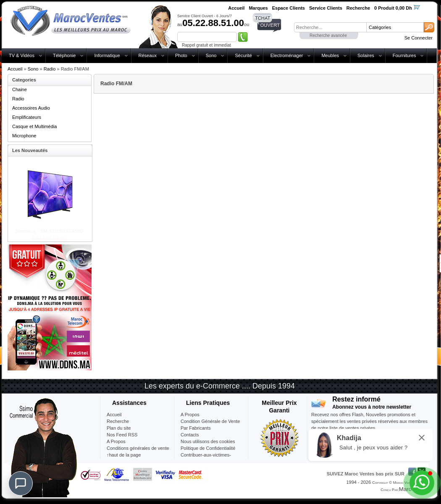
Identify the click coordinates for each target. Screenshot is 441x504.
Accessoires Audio (31, 108)
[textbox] (330, 27)
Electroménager (287, 55)
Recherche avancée (328, 35)
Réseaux (148, 55)
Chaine (20, 89)
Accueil (15, 69)
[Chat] (21, 483)
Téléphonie (64, 55)
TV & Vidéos (22, 55)
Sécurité (243, 55)
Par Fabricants (196, 428)
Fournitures (404, 55)
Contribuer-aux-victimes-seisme (206, 458)
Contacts (190, 435)
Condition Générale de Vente (210, 421)
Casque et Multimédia (34, 126)
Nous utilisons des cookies (208, 441)
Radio (50, 69)
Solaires (366, 55)
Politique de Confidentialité (208, 448)
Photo (181, 55)
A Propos (190, 415)
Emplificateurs (27, 117)
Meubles (330, 55)
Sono (211, 55)
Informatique (107, 55)
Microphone (24, 136)
